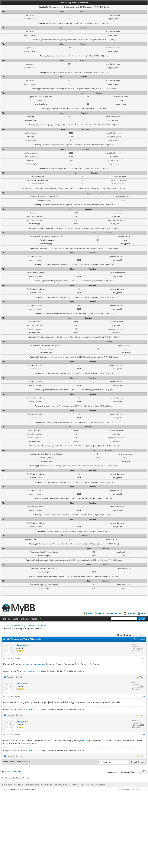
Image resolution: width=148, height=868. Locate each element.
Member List (115, 613)
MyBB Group (31, 789)
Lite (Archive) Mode (62, 785)
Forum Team (7, 785)
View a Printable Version (14, 771)
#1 (144, 658)
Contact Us (19, 785)
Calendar (131, 613)
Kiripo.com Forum (9, 626)
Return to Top (47, 785)
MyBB (13, 789)
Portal (89, 613)
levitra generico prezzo (35, 664)
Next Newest (22, 762)
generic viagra (86, 740)
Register (35, 619)
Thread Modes (139, 639)
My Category (22, 626)
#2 (144, 697)
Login (26, 619)
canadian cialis (34, 671)
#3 (144, 735)
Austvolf (21, 645)
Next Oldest (10, 762)
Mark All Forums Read (81, 785)
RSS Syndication (98, 785)
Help (143, 613)
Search (101, 613)
